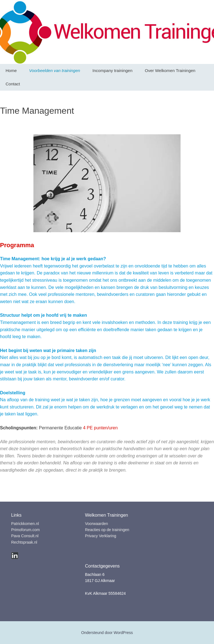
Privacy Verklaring (101, 536)
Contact (13, 84)
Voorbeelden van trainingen (54, 70)
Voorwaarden (97, 524)
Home (11, 70)
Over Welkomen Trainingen (170, 70)
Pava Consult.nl (25, 536)
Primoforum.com (25, 530)
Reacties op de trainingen (107, 530)
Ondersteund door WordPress (107, 633)
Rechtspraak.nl (24, 542)
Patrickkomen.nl (25, 524)
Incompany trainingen (112, 70)
